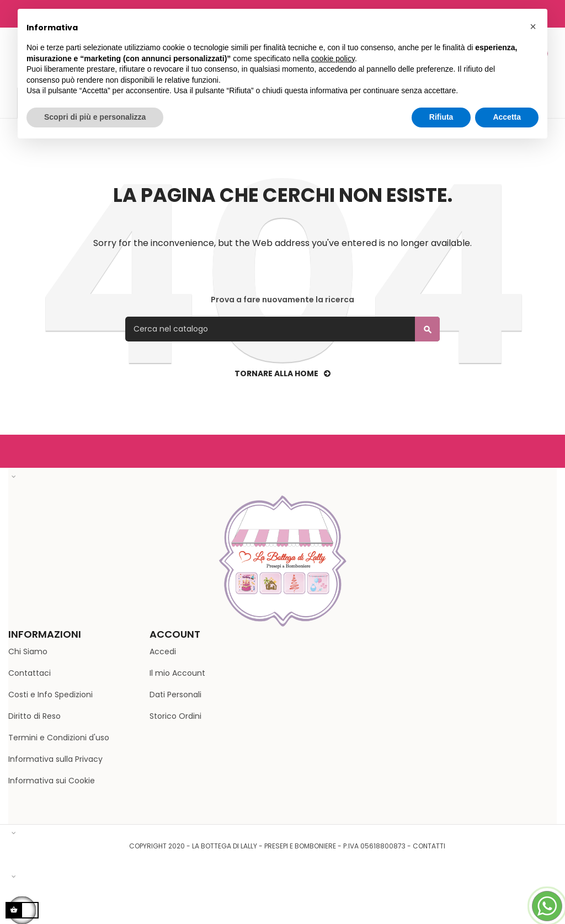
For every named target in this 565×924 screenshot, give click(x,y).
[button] (533, 26)
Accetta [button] (507, 117)
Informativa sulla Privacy (55, 759)
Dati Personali (175, 695)
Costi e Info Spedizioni (50, 695)
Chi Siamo (28, 651)
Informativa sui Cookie (52, 781)
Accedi (163, 651)
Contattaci (30, 673)
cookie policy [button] (333, 58)
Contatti (429, 846)
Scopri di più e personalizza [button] (95, 117)
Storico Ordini (175, 716)
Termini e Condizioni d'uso (59, 738)
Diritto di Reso (34, 716)
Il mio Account (177, 673)
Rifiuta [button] (441, 117)
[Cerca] (282, 329)
